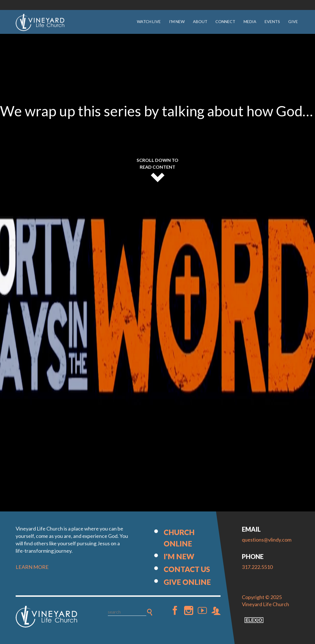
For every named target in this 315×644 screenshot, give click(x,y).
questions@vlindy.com (267, 540)
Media (250, 21)
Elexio (254, 620)
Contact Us (187, 569)
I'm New (177, 21)
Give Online (187, 582)
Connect (225, 21)
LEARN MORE (32, 567)
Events (272, 21)
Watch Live (149, 21)
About (200, 21)
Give (293, 21)
